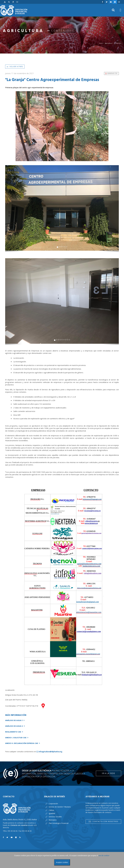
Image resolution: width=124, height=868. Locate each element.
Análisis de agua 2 (15, 726)
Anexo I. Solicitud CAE (17, 738)
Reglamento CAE (14, 732)
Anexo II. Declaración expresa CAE (23, 743)
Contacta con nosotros (103, 821)
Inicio (101, 43)
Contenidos (118, 43)
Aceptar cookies (62, 862)
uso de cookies (104, 855)
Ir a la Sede (108, 773)
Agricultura (108, 43)
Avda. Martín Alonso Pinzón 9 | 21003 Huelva (20, 819)
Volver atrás (15, 67)
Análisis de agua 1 (15, 721)
